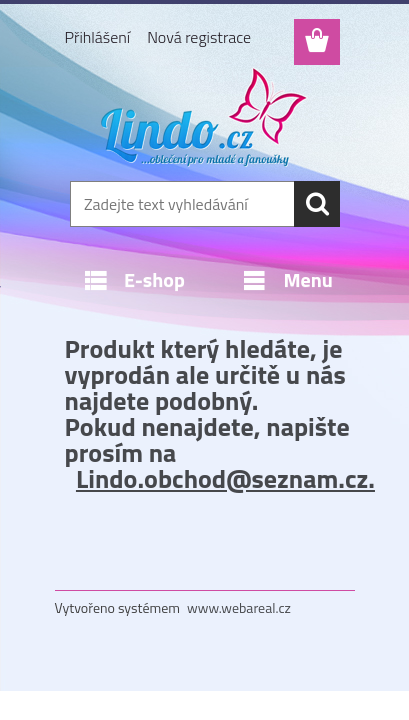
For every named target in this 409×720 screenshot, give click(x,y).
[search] (317, 204)
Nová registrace (199, 37)
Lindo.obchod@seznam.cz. (225, 478)
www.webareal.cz (239, 607)
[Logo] (204, 117)
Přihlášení (98, 37)
